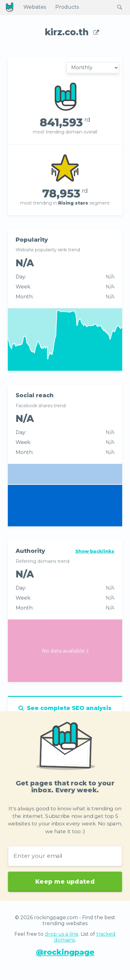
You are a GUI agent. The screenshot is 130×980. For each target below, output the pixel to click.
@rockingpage (65, 952)
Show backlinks (95, 551)
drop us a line (62, 934)
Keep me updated (65, 878)
